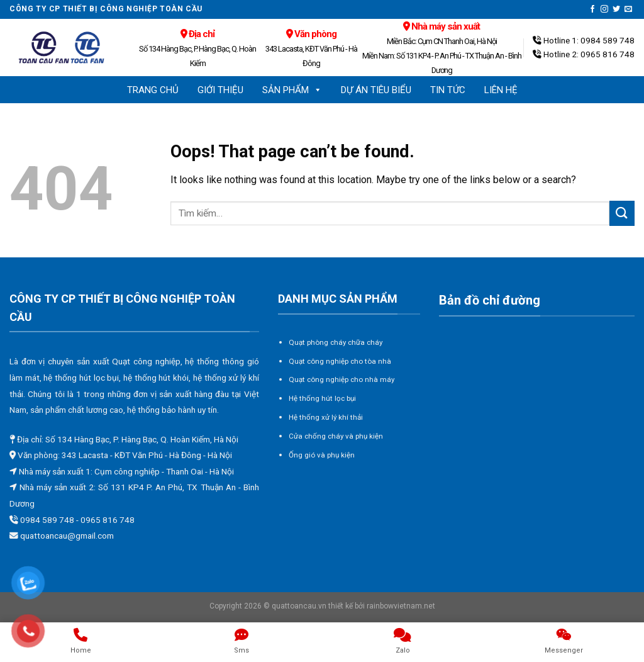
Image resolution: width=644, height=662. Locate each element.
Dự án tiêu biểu (376, 90)
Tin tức (448, 90)
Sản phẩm (292, 90)
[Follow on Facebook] (592, 9)
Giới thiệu (220, 90)
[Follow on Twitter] (616, 9)
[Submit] (622, 213)
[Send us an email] (628, 9)
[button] (317, 90)
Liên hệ (501, 90)
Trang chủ (153, 90)
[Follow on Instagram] (604, 9)
